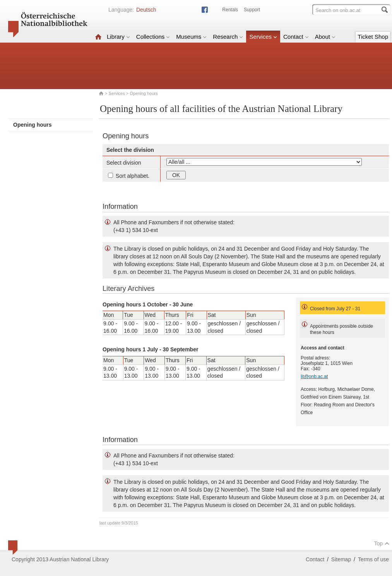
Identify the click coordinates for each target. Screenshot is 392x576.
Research (228, 37)
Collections (153, 37)
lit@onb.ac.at (314, 377)
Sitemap (341, 559)
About (325, 37)
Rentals (230, 10)
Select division (124, 163)
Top (382, 543)
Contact (296, 37)
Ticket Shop (373, 37)
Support (252, 10)
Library (118, 37)
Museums (191, 37)
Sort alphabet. (129, 176)
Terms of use (373, 559)
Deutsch (146, 10)
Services (263, 37)
